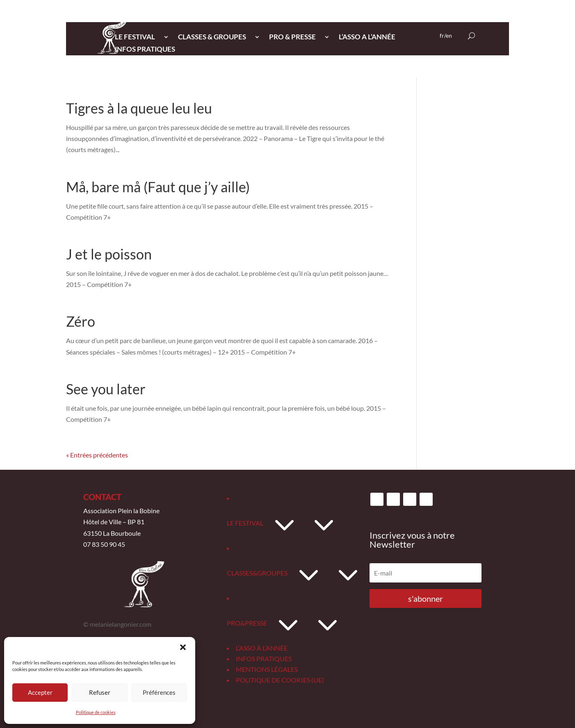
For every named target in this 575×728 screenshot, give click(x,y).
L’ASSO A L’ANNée (367, 38)
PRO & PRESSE (292, 38)
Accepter (40, 692)
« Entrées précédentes (97, 455)
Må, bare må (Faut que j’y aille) (158, 187)
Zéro (81, 321)
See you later (106, 389)
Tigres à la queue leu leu (139, 108)
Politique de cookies (96, 712)
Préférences (159, 692)
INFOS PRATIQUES (145, 50)
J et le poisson (109, 254)
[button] (183, 647)
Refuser (100, 692)
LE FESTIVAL (135, 38)
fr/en (446, 36)
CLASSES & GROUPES (212, 38)
